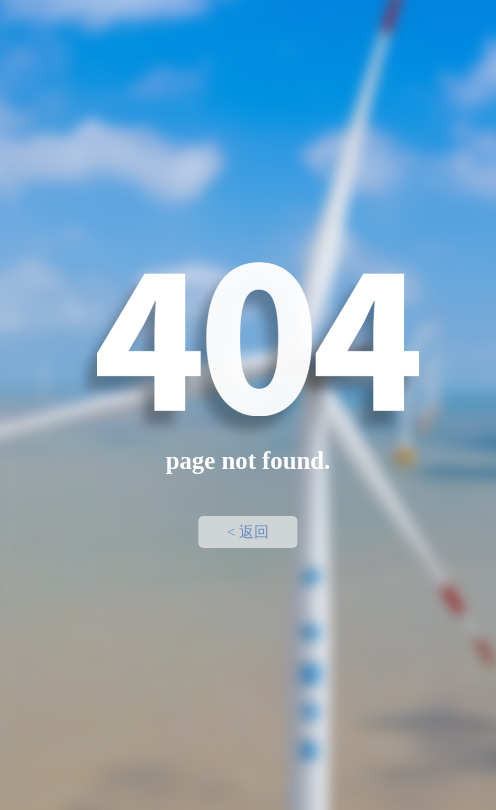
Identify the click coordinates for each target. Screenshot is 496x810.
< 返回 (248, 532)
